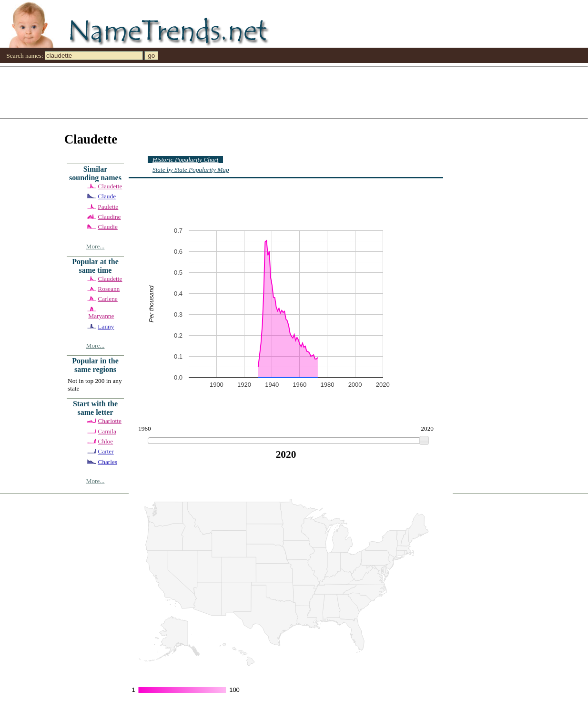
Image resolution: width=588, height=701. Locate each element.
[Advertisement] (286, 92)
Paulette (108, 207)
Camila (107, 431)
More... (96, 246)
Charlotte (110, 421)
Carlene (107, 299)
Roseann (109, 289)
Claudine (109, 217)
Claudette (110, 186)
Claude (107, 196)
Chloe (105, 441)
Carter (106, 451)
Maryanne (101, 316)
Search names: (25, 56)
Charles (107, 462)
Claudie (107, 227)
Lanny (106, 326)
